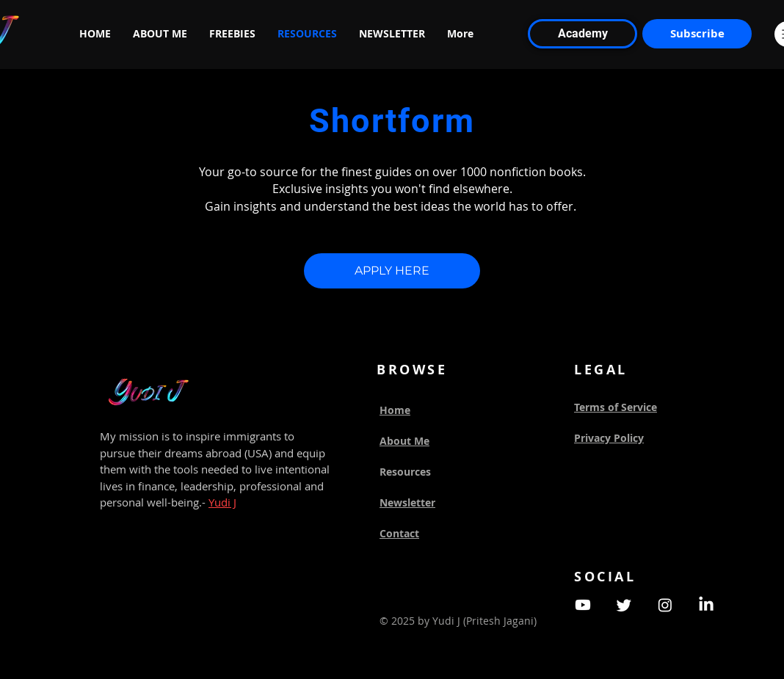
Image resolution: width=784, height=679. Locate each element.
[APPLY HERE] (392, 271)
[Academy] (582, 34)
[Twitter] (624, 605)
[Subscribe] (697, 34)
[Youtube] (583, 605)
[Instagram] (665, 605)
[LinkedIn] (706, 605)
